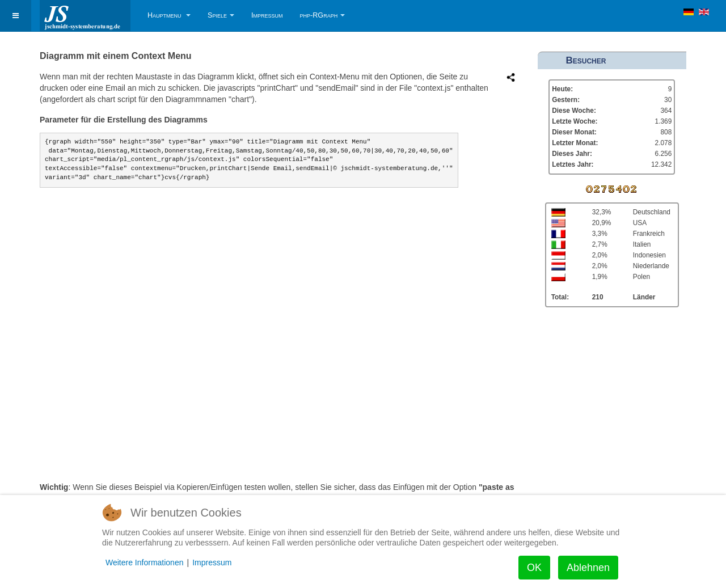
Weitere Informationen (144, 562)
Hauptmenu (169, 15)
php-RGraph (323, 15)
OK (534, 568)
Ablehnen (588, 568)
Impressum (267, 15)
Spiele (221, 15)
